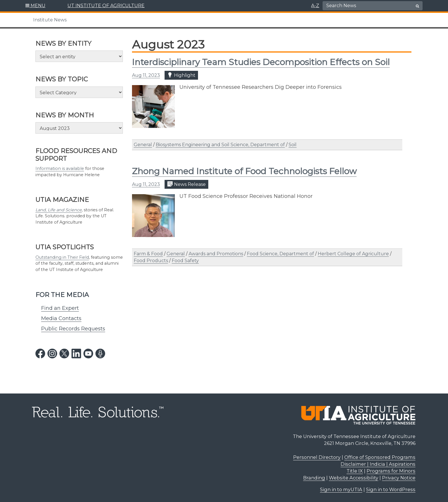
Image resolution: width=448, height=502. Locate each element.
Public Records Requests (73, 329)
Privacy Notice (399, 478)
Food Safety (185, 261)
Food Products (151, 261)
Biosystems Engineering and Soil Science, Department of (220, 145)
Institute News (50, 20)
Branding (314, 478)
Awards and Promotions (216, 254)
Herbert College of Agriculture (353, 254)
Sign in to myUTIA (341, 489)
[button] (36, 6)
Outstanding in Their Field (62, 257)
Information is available (60, 168)
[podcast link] (100, 354)
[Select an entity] (79, 56)
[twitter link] (64, 354)
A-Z (315, 6)
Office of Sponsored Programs (380, 457)
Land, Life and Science (59, 210)
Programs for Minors (391, 471)
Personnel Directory (317, 457)
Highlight (181, 75)
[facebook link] (40, 354)
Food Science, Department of (280, 254)
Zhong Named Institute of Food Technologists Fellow (244, 171)
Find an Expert (60, 308)
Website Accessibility (354, 478)
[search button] (417, 6)
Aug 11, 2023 (146, 75)
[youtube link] (88, 354)
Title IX (355, 471)
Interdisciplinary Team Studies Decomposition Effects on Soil (261, 62)
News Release (186, 184)
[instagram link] (52, 354)
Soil (293, 145)
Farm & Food (148, 254)
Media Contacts (61, 318)
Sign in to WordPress (391, 489)
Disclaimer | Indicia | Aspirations (378, 464)
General (143, 145)
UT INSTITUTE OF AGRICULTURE (106, 6)
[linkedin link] (76, 354)
